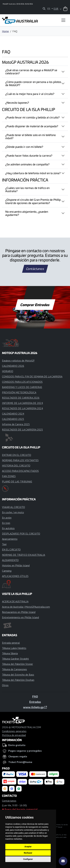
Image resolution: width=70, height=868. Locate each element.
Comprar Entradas (35, 305)
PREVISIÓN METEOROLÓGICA (19, 392)
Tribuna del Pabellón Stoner (17, 664)
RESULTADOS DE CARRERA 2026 (21, 398)
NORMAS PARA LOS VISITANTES (20, 460)
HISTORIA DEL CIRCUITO (16, 466)
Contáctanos (35, 269)
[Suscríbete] (63, 861)
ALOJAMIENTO (10, 560)
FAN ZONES (9, 476)
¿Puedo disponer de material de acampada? (32, 126)
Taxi (4, 544)
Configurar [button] (28, 859)
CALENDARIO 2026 (13, 366)
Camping (7, 571)
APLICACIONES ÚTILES (15, 576)
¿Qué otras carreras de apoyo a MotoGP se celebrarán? (31, 72)
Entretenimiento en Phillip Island (20, 617)
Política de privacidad (14, 735)
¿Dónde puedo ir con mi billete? (24, 147)
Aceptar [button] (28, 847)
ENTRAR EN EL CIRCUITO (17, 455)
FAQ (35, 696)
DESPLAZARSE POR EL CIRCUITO (21, 534)
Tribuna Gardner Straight (15, 659)
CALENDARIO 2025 (13, 419)
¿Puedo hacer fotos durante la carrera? (29, 155)
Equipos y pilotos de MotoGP (18, 361)
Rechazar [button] (28, 853)
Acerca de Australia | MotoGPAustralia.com (26, 607)
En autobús (8, 528)
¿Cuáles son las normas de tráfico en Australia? (27, 189)
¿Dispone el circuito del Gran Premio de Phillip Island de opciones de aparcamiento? (33, 201)
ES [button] (49, 9)
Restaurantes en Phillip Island (19, 612)
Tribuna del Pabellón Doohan (18, 680)
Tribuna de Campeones (14, 669)
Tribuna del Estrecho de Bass (18, 675)
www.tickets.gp (35, 707)
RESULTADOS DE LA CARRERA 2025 (22, 430)
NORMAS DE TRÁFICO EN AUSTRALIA (24, 555)
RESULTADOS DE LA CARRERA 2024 (22, 408)
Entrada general (11, 643)
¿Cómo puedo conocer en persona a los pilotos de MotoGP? (33, 83)
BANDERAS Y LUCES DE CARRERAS (22, 387)
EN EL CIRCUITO (11, 549)
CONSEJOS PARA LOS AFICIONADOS (22, 382)
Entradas (35, 702)
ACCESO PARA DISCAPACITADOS (20, 471)
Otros (5, 685)
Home (5, 31)
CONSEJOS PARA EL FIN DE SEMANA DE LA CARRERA (32, 376)
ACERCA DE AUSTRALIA (15, 601)
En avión (7, 518)
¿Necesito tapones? (17, 103)
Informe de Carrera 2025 (16, 424)
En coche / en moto (13, 512)
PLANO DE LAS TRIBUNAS (17, 481)
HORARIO (8, 371)
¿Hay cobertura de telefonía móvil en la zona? (33, 173)
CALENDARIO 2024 (13, 414)
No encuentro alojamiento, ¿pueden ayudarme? (27, 213)
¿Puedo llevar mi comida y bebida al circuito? (32, 117)
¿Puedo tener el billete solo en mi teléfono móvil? (31, 136)
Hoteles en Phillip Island (16, 565)
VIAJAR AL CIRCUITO (13, 507)
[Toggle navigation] (63, 20)
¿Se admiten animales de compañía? (27, 164)
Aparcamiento (10, 539)
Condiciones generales (14, 731)
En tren (6, 523)
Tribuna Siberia (10, 653)
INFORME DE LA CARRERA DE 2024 (22, 403)
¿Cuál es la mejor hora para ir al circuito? (30, 94)
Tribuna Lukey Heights (14, 648)
